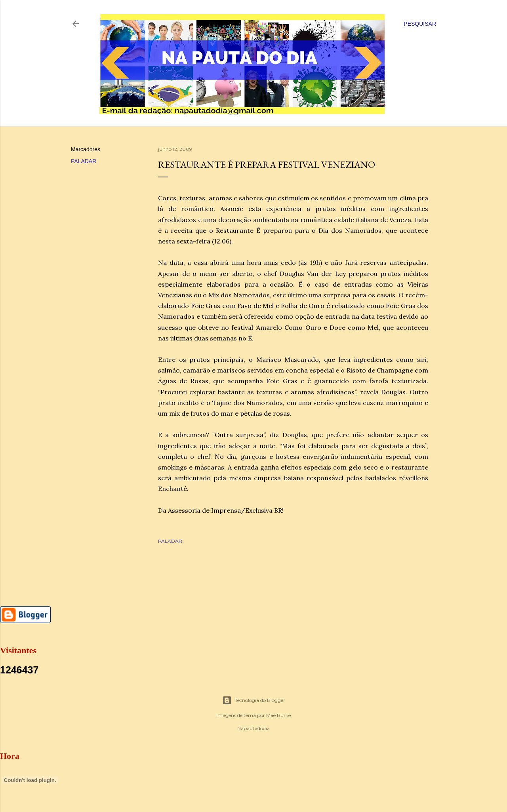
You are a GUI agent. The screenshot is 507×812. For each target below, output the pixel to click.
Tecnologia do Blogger (254, 700)
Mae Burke (278, 715)
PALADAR (84, 161)
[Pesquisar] (420, 24)
